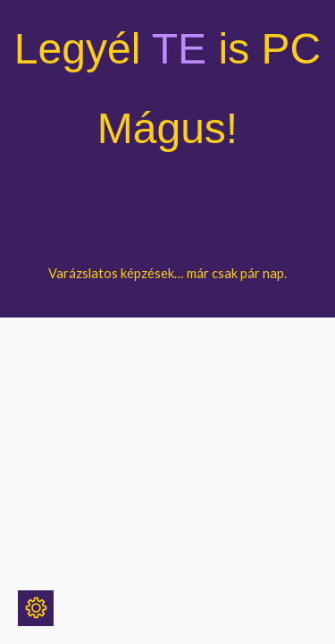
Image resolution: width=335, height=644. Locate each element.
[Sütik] (36, 608)
